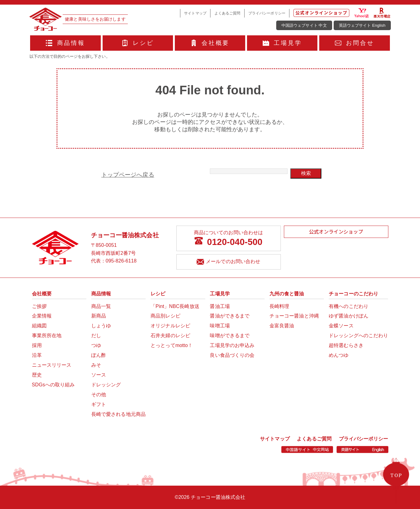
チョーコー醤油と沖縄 (294, 316)
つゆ (96, 345)
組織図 (39, 326)
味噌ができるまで (230, 335)
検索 (306, 173)
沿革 (37, 355)
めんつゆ (339, 355)
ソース (99, 375)
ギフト (99, 404)
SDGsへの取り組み (53, 385)
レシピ (138, 43)
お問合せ (355, 43)
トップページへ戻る (128, 175)
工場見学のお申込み (232, 345)
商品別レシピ (165, 316)
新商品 (99, 316)
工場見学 (282, 43)
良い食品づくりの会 (232, 355)
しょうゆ (101, 326)
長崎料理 (279, 306)
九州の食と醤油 (287, 294)
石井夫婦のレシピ (170, 335)
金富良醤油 (282, 326)
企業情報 (42, 316)
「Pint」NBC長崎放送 (175, 306)
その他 (99, 395)
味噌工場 (220, 326)
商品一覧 (101, 306)
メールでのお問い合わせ (228, 262)
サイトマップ (195, 13)
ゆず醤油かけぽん (349, 316)
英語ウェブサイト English (362, 25)
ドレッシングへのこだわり (358, 335)
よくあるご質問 (228, 13)
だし (96, 335)
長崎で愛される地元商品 (118, 414)
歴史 (37, 375)
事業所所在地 (47, 335)
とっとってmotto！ (172, 345)
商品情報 (65, 43)
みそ (96, 365)
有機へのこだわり (349, 306)
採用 (37, 345)
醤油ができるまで (230, 316)
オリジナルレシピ (170, 326)
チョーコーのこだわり (353, 294)
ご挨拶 (39, 306)
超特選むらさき (346, 345)
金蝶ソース (341, 326)
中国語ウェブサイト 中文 (304, 25)
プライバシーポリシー (267, 13)
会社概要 (210, 43)
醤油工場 (220, 306)
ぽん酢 (99, 355)
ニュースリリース (52, 365)
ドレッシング (106, 385)
